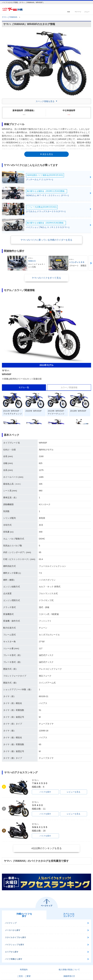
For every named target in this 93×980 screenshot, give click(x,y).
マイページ (78, 12)
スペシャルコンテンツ (69, 915)
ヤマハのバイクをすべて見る (46, 278)
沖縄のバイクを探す (24, 915)
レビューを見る (74, 792)
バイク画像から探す (14, 959)
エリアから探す (12, 952)
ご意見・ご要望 (24, 976)
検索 (69, 12)
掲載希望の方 (69, 976)
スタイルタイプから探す (16, 937)
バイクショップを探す (15, 945)
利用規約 (24, 970)
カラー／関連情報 (69, 387)
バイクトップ (11, 923)
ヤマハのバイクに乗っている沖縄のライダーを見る (46, 240)
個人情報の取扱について (69, 970)
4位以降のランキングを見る (46, 848)
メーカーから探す (13, 930)
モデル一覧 (24, 387)
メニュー (87, 12)
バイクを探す (45, 792)
